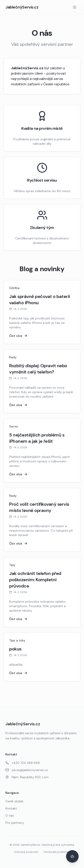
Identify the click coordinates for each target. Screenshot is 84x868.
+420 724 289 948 (23, 763)
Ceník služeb (14, 801)
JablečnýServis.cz (22, 7)
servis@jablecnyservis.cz (27, 770)
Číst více (18, 336)
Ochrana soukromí (26, 852)
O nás (10, 816)
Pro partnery (15, 823)
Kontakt (11, 808)
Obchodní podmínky (57, 852)
